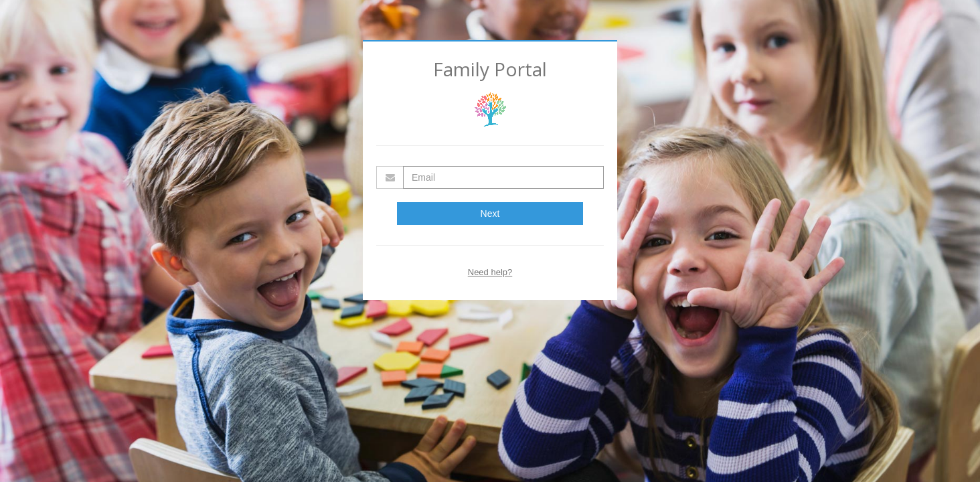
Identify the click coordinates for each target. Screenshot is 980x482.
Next (490, 214)
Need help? (490, 272)
